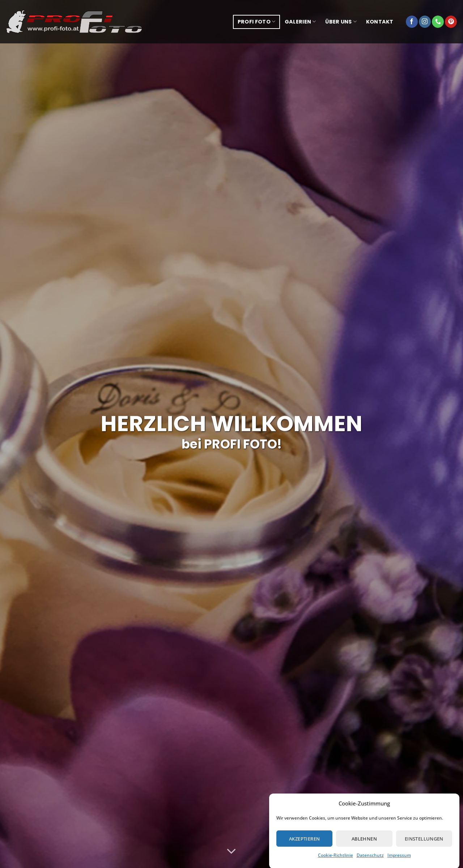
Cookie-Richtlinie (335, 863)
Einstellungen (424, 847)
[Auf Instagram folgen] (425, 22)
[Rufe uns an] (438, 22)
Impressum (399, 863)
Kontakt (380, 22)
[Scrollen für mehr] (231, 851)
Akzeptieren (304, 847)
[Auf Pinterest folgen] (451, 22)
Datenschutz (370, 863)
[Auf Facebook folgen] (412, 22)
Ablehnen (364, 847)
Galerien (300, 22)
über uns (341, 22)
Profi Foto (256, 22)
